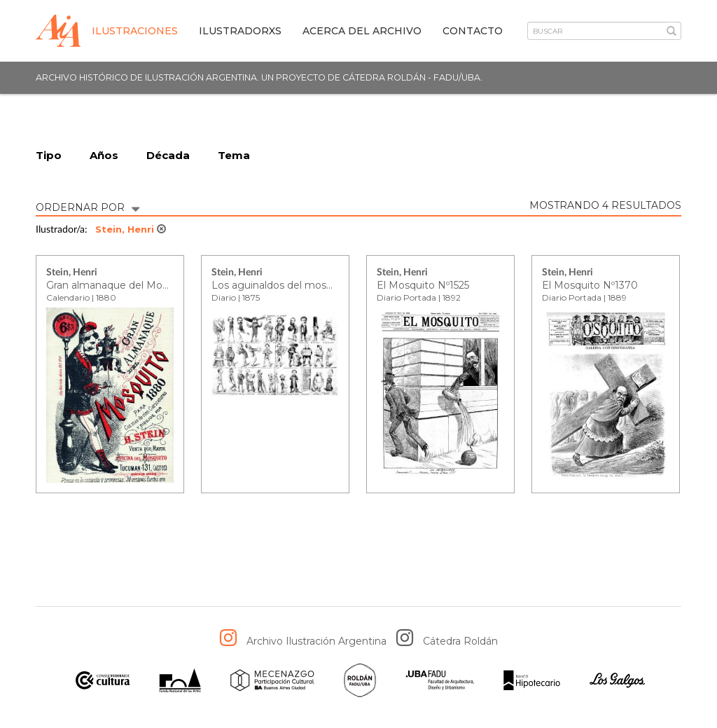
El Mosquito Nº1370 (590, 285)
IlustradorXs (240, 31)
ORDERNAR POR (88, 206)
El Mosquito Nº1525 (423, 285)
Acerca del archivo (362, 31)
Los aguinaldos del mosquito (281, 285)
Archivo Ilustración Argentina (316, 641)
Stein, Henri (131, 229)
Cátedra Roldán (460, 641)
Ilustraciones (135, 31)
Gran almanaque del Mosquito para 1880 (145, 285)
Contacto (473, 31)
